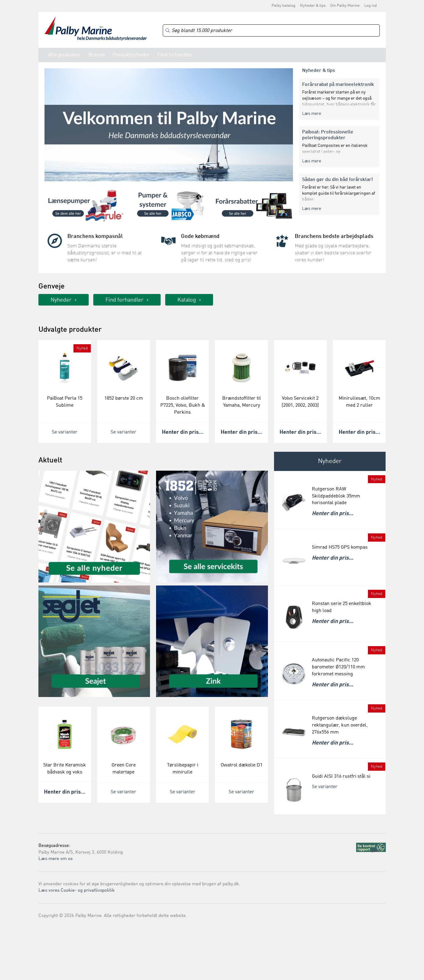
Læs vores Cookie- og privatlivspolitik (77, 891)
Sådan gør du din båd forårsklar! (337, 180)
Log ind (371, 6)
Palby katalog (283, 6)
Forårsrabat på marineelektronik (338, 85)
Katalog (187, 300)
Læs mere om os (55, 859)
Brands (97, 55)
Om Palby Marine (345, 6)
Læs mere (312, 114)
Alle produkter (64, 55)
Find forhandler (175, 55)
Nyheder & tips (313, 6)
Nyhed (82, 348)
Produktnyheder (131, 55)
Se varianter (65, 432)
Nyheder (61, 300)
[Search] (271, 31)
